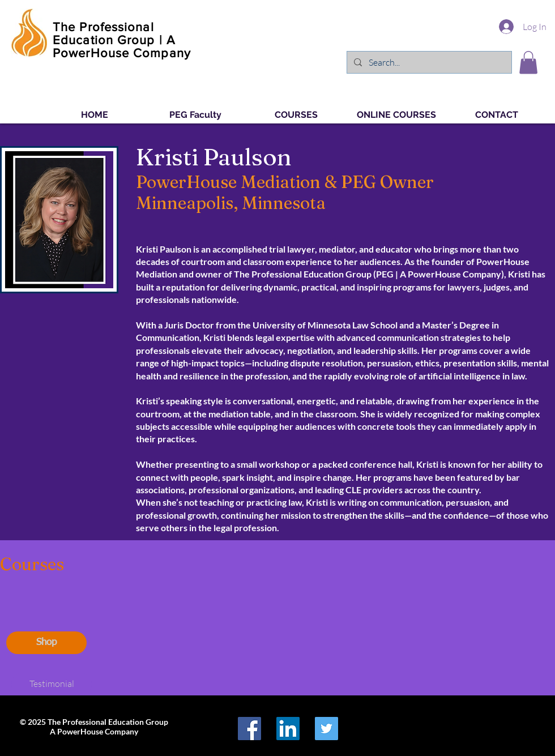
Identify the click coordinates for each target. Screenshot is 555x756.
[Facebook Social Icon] (249, 729)
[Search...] (428, 62)
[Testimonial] (52, 684)
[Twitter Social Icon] (326, 729)
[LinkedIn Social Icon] (288, 729)
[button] (528, 63)
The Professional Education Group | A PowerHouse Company (122, 40)
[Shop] (46, 643)
